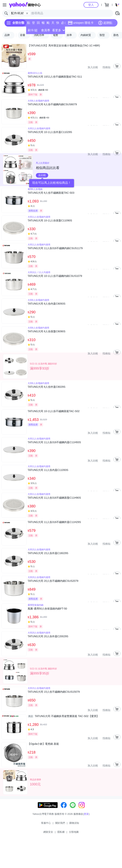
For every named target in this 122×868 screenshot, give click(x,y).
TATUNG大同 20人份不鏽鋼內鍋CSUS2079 (53, 581)
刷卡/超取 (33, 31)
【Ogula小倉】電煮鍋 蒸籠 (43, 744)
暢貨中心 (43, 24)
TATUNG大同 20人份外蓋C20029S (48, 636)
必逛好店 (63, 24)
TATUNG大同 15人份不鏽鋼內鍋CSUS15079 (54, 692)
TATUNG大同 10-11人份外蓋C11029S (50, 132)
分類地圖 (74, 832)
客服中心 (46, 823)
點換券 (29, 24)
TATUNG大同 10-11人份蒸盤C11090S (50, 220)
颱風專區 (48, 24)
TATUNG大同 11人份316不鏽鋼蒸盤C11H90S (54, 498)
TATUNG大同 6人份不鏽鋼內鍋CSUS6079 (52, 104)
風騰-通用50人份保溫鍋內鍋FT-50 (47, 609)
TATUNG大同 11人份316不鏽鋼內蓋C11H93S (54, 442)
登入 (91, 5)
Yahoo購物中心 (25, 5)
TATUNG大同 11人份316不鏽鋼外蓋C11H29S (54, 522)
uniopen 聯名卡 (81, 23)
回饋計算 (38, 24)
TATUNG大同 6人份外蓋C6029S (47, 387)
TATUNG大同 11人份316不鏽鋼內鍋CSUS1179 (55, 248)
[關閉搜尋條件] (27, 13)
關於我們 (60, 823)
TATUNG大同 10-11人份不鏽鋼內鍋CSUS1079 (55, 276)
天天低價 (53, 24)
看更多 (58, 30)
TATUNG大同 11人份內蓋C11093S (48, 470)
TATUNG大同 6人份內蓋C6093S (47, 304)
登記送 (33, 24)
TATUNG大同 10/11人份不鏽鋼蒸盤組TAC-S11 (55, 77)
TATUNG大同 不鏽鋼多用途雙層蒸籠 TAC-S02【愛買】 (63, 716)
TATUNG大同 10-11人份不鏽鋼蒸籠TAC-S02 (54, 411)
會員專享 (46, 31)
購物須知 (74, 823)
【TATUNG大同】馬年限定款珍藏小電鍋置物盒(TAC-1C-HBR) (64, 46)
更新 (86, 814)
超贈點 (105, 23)
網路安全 (48, 832)
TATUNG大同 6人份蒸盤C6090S (47, 331)
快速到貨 (58, 24)
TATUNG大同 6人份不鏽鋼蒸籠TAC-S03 (51, 193)
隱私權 (61, 832)
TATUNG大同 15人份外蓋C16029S (48, 553)
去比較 (42, 175)
